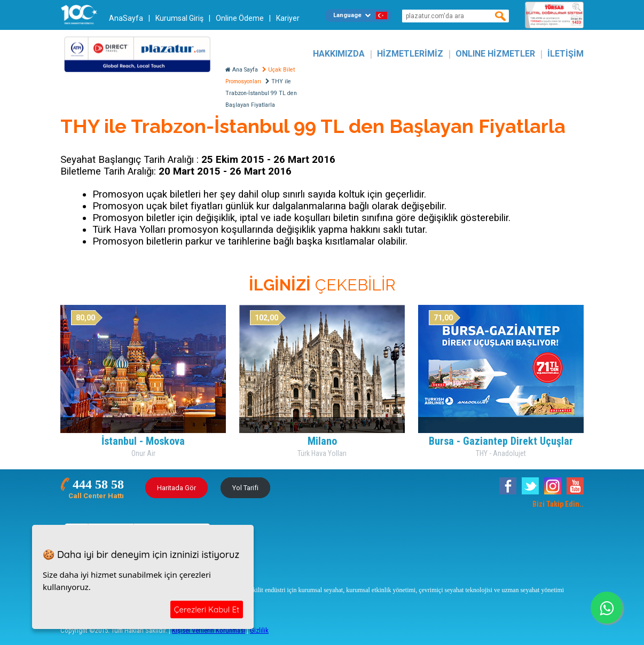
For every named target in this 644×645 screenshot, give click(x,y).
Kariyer (288, 18)
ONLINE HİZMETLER (495, 54)
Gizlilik (259, 630)
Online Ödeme (240, 18)
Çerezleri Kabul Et (207, 609)
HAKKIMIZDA (339, 54)
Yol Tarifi (245, 488)
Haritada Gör (176, 488)
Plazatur (140, 54)
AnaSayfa (126, 18)
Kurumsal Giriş (179, 18)
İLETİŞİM (566, 54)
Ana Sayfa (242, 70)
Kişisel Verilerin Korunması (209, 630)
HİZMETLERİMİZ (410, 54)
